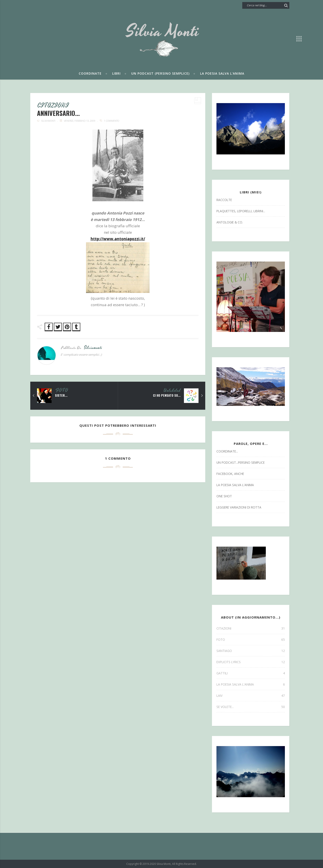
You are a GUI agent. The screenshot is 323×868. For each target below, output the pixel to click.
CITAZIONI (53, 106)
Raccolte (224, 200)
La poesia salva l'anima (222, 73)
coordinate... (227, 451)
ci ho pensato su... (166, 396)
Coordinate (90, 73)
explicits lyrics (251, 662)
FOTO (62, 391)
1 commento (111, 121)
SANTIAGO (251, 651)
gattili (251, 673)
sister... (61, 396)
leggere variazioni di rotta (239, 507)
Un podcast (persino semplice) (160, 73)
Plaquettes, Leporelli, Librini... (241, 211)
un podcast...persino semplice (241, 462)
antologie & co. (230, 222)
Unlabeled (172, 391)
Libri (116, 73)
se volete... (251, 707)
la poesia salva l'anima (235, 485)
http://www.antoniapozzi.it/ (118, 239)
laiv (251, 696)
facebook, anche (230, 474)
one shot (224, 496)
